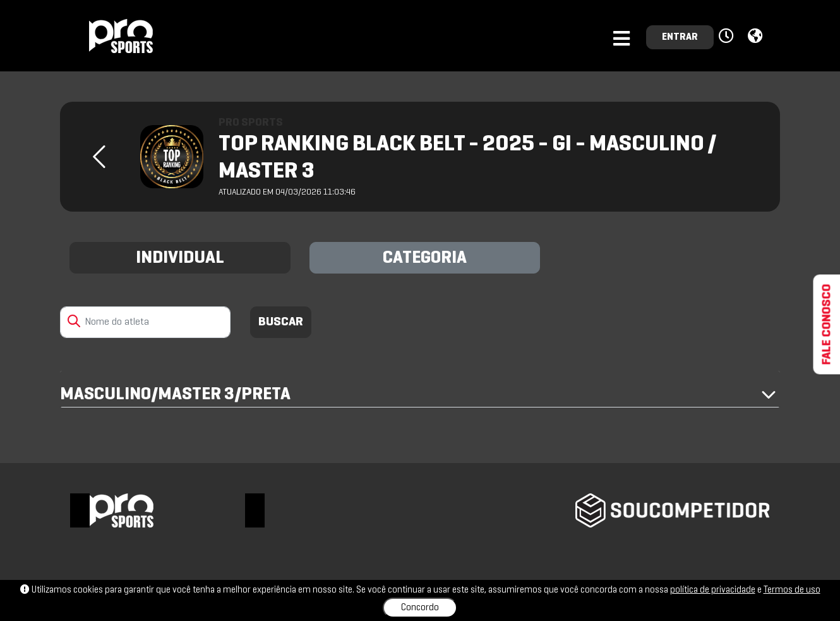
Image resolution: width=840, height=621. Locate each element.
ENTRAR (680, 37)
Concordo (420, 608)
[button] (728, 37)
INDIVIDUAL (180, 258)
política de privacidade (713, 590)
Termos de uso (792, 590)
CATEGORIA (425, 258)
